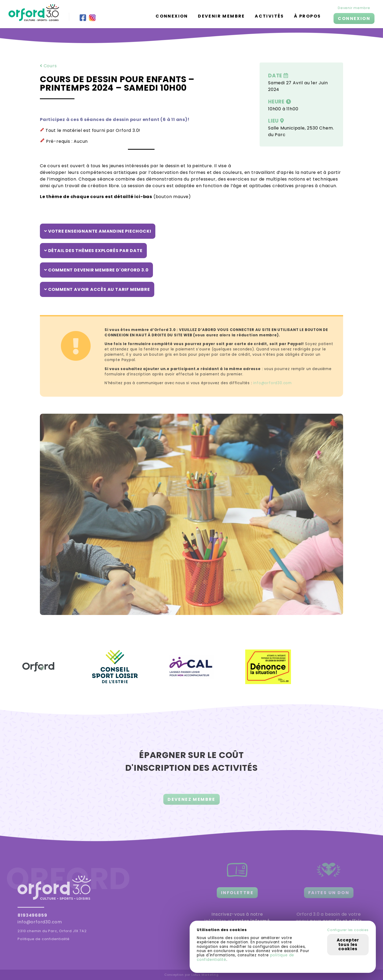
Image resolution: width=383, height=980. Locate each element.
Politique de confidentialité (43, 939)
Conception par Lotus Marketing (191, 975)
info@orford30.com (40, 922)
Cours (48, 66)
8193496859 (32, 915)
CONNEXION (354, 18)
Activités (269, 16)
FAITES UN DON (329, 893)
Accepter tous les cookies (348, 944)
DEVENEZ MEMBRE (191, 805)
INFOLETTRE (237, 893)
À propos (307, 16)
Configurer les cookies (348, 930)
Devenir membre (221, 16)
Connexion (172, 16)
